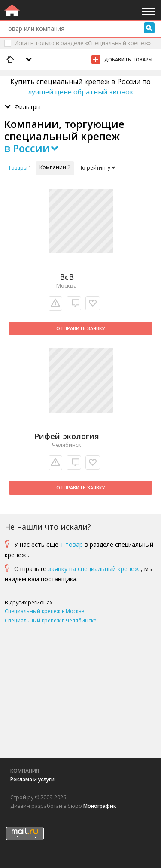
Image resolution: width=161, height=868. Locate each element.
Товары (18, 168)
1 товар (71, 545)
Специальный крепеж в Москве (44, 611)
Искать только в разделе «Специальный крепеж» (83, 43)
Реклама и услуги (32, 779)
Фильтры (28, 107)
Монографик (100, 806)
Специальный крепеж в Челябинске (51, 621)
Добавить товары (128, 59)
